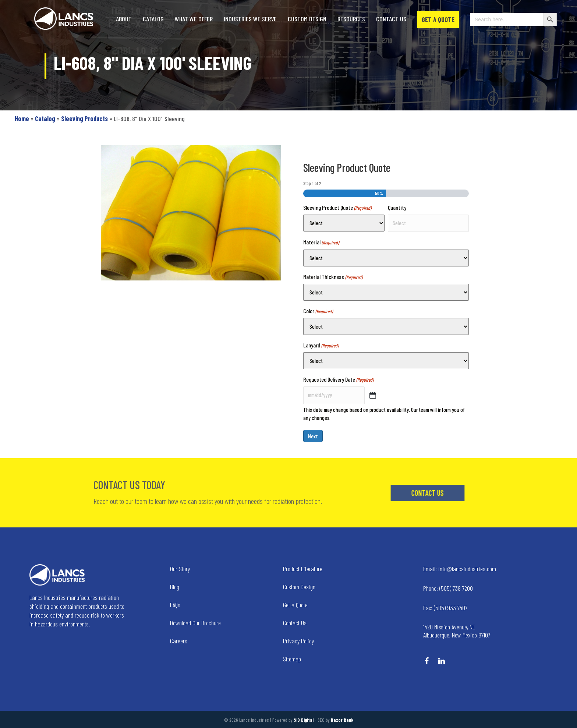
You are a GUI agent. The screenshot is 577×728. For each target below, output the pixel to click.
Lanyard (321, 345)
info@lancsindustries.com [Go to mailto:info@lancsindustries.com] (460, 569)
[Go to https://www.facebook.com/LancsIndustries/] (427, 662)
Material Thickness (333, 277)
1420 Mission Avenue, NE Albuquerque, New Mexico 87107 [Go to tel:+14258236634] (457, 631)
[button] (457, 493)
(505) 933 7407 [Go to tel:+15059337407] (445, 608)
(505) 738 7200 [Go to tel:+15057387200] (448, 588)
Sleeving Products (84, 119)
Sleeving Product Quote (337, 208)
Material (321, 242)
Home (22, 119)
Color (318, 311)
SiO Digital (304, 720)
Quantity (397, 207)
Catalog (45, 119)
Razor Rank (342, 720)
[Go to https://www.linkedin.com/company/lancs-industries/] (442, 662)
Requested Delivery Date (338, 380)
